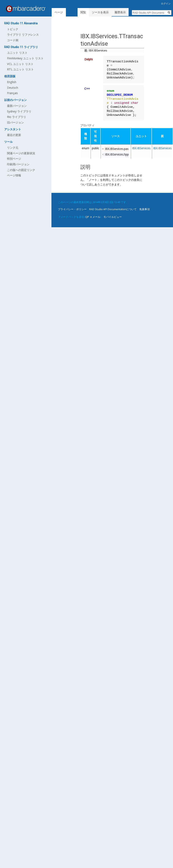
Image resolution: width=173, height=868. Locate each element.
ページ (59, 12)
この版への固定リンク (21, 170)
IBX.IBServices (141, 144)
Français (12, 93)
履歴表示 (121, 12)
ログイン (166, 4)
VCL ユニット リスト (20, 64)
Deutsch (13, 88)
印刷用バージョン (18, 164)
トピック (13, 29)
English (12, 82)
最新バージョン (17, 106)
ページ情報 (14, 175)
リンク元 (13, 148)
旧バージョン (15, 122)
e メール (95, 213)
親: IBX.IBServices (96, 50)
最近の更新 (14, 135)
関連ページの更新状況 (21, 153)
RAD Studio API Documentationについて (113, 205)
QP (87, 213)
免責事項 (144, 205)
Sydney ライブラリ (19, 111)
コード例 (13, 40)
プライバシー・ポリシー (72, 205)
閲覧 (84, 12)
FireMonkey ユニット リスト (25, 58)
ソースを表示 (101, 12)
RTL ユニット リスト (20, 69)
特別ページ (14, 159)
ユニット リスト (17, 53)
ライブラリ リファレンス (23, 34)
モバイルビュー (113, 213)
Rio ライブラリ (17, 117)
